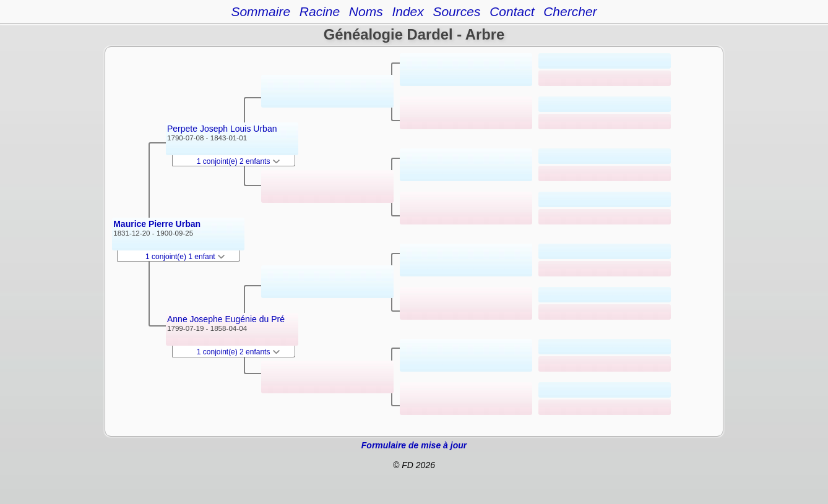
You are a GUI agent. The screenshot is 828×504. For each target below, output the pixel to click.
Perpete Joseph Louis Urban (222, 129)
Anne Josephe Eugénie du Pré (226, 319)
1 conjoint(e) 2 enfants (238, 161)
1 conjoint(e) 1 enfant (185, 257)
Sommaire (261, 11)
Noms (366, 11)
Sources (456, 11)
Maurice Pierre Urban (157, 224)
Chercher (570, 11)
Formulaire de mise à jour (414, 445)
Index (408, 11)
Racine (320, 11)
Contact (512, 11)
